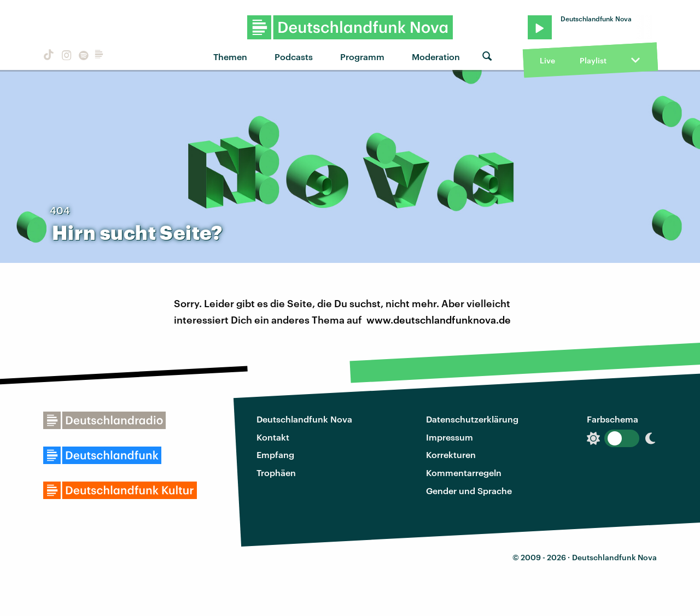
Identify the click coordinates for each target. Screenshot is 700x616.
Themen (230, 57)
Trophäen (276, 473)
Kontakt (273, 437)
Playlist (593, 60)
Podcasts (294, 57)
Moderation (436, 57)
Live (547, 60)
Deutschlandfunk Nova (304, 419)
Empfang (275, 454)
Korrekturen (451, 454)
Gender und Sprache (469, 491)
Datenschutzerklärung (472, 419)
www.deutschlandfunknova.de (439, 320)
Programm (362, 57)
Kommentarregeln (464, 473)
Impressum (450, 437)
